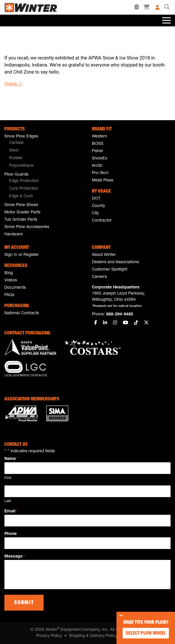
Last (8, 501)
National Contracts (22, 313)
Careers (99, 277)
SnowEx (99, 159)
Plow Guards (16, 175)
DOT (96, 199)
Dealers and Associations (115, 262)
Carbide (16, 143)
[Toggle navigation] (166, 21)
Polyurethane (21, 166)
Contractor (102, 221)
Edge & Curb (21, 196)
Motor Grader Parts (22, 213)
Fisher (98, 151)
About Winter (104, 255)
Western (99, 137)
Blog (9, 273)
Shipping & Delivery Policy (93, 636)
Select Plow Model (146, 634)
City (95, 213)
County (98, 206)
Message (15, 557)
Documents (15, 288)
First (8, 478)
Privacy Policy (49, 636)
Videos (11, 281)
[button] (167, 7)
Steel (14, 151)
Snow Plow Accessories (27, 227)
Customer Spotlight (110, 270)
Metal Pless (103, 181)
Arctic (97, 166)
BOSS (98, 144)
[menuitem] (44, 143)
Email (11, 512)
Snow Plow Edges (21, 137)
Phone (11, 534)
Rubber (16, 158)
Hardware (14, 235)
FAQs (9, 295)
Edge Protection (24, 181)
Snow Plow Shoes (21, 205)
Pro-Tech (100, 173)
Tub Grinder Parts (21, 220)
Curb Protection (24, 189)
